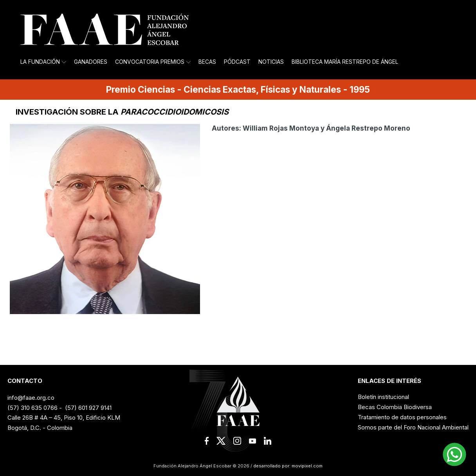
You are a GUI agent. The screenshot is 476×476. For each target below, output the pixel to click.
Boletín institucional (383, 397)
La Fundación (43, 62)
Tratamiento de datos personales (402, 417)
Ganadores (91, 62)
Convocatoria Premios (153, 62)
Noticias (271, 62)
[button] (454, 454)
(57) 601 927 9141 (88, 408)
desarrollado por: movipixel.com (287, 466)
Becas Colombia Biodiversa (395, 407)
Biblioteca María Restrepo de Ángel (345, 62)
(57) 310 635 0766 (32, 408)
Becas (207, 62)
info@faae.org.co (31, 398)
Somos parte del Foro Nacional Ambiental (413, 427)
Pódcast (237, 62)
